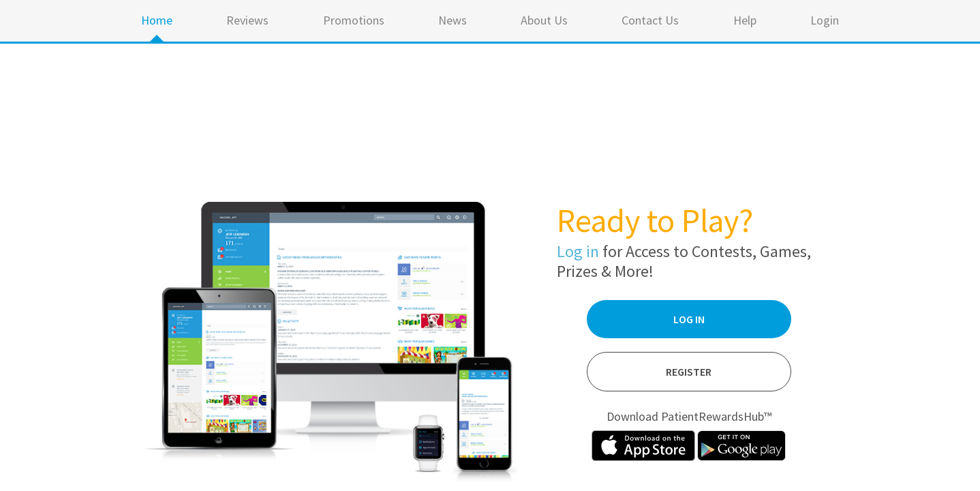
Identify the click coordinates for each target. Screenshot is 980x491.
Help (745, 20)
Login (825, 20)
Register (689, 372)
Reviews (247, 20)
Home (157, 20)
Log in (578, 251)
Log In (689, 319)
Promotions (354, 20)
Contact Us (650, 20)
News (453, 20)
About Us (544, 20)
